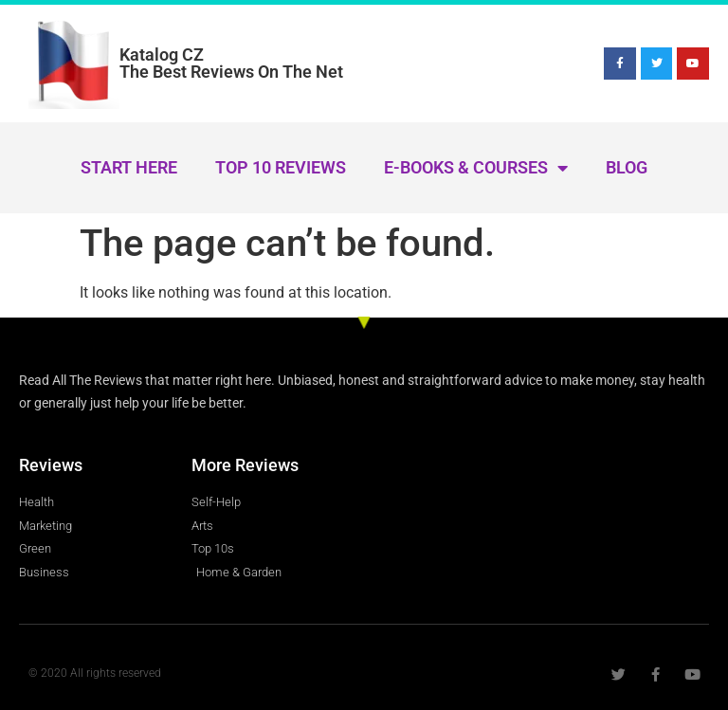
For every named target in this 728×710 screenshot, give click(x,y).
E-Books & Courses (476, 168)
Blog (627, 167)
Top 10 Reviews (281, 167)
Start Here (129, 167)
